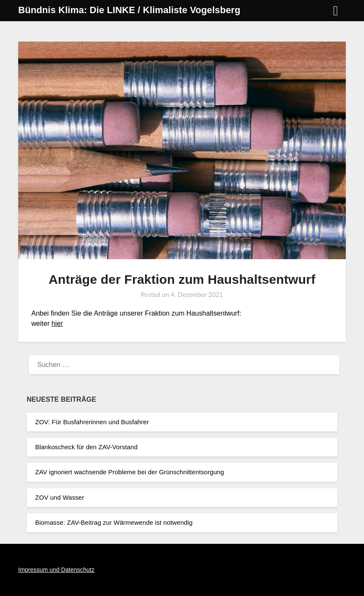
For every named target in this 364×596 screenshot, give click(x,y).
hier (57, 323)
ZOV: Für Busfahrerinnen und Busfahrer (92, 422)
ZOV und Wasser (60, 497)
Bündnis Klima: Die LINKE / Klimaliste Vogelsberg (129, 10)
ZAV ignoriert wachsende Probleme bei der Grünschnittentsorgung (130, 472)
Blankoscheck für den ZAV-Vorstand (86, 447)
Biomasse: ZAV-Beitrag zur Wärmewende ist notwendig (114, 522)
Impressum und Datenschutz (56, 570)
